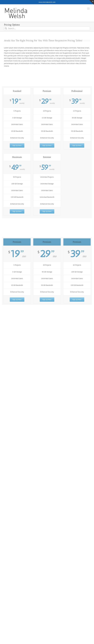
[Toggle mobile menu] (89, 9)
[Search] (6, 28)
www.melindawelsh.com (47, 2)
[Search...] (47, 28)
